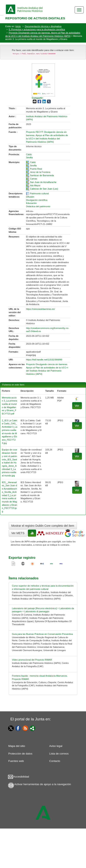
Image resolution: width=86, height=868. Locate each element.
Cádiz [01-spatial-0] (33, 162)
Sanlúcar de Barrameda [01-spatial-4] (42, 175)
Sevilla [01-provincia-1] (29, 157)
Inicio (18, 26)
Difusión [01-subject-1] (30, 197)
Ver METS (18, 533)
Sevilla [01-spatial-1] (33, 165)
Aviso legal (56, 746)
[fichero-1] (77, 420)
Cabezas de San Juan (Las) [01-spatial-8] (44, 189)
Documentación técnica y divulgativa (43, 26)
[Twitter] (10, 728)
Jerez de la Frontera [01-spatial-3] (40, 172)
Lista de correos (59, 754)
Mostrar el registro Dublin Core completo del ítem (43, 526)
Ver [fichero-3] (77, 490)
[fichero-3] (77, 484)
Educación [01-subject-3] (31, 203)
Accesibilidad (21, 777)
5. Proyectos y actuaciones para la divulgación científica (37, 29)
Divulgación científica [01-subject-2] (37, 200)
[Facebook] (18, 728)
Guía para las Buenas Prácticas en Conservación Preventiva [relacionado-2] (42, 634)
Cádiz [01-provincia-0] (29, 154)
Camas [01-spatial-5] (34, 179)
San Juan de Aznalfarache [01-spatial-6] (43, 182)
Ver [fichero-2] (77, 456)
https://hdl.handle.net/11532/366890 (44, 360)
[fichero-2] (77, 450)
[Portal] (33, 728)
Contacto (55, 761)
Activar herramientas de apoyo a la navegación (43, 784)
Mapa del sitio (17, 746)
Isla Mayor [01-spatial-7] (35, 185)
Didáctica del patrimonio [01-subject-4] (38, 206)
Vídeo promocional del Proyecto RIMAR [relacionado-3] (32, 660)
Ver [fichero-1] (77, 426)
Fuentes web (16, 761)
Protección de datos (20, 754)
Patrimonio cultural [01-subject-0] (39, 193)
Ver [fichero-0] (77, 406)
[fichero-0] (77, 399)
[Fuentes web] (25, 728)
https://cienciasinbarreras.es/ (40, 309)
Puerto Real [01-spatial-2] (36, 169)
